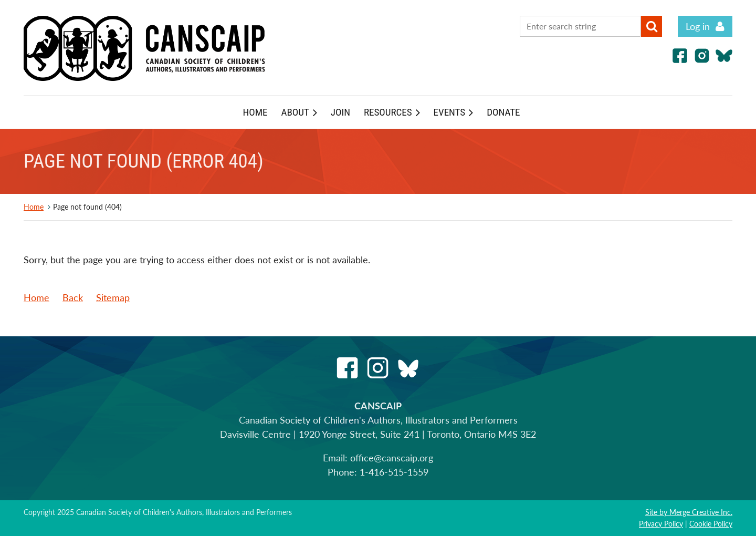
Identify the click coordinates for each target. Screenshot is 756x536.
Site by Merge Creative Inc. (689, 512)
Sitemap (113, 297)
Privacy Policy (661, 524)
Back (73, 297)
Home (34, 207)
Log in (698, 26)
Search (652, 26)
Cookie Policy (711, 524)
